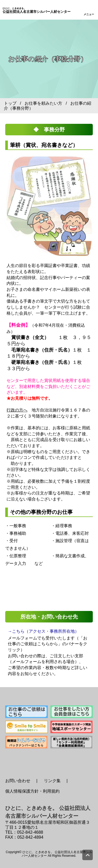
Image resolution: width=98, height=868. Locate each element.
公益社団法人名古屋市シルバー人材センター (37, 10)
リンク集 (52, 781)
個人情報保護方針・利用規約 (32, 791)
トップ (10, 103)
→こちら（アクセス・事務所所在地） (43, 631)
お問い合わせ (18, 781)
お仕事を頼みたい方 (43, 103)
